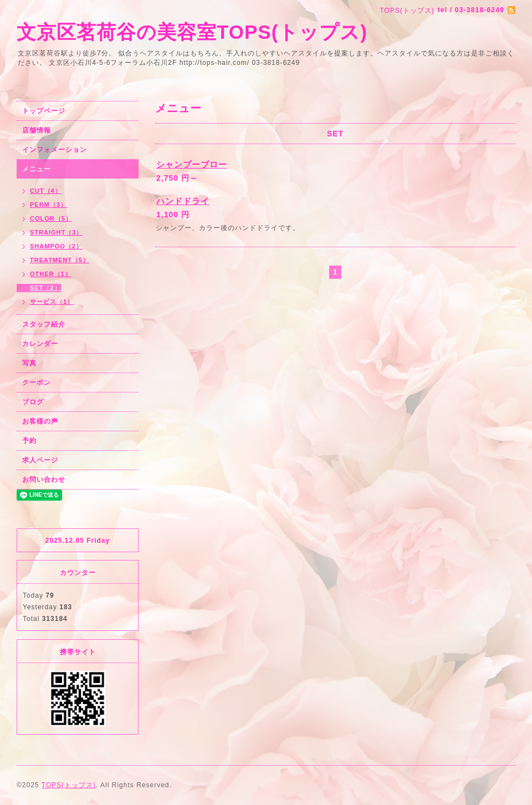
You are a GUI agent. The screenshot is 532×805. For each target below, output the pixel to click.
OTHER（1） (51, 274)
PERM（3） (48, 205)
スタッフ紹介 (44, 324)
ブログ (33, 402)
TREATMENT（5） (60, 260)
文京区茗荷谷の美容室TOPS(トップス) (192, 32)
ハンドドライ (183, 201)
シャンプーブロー (192, 164)
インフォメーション (55, 150)
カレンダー (40, 344)
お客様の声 (40, 421)
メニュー (37, 169)
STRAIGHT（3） (56, 232)
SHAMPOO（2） (56, 246)
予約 (29, 441)
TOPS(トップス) (69, 785)
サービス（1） (52, 302)
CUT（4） (46, 191)
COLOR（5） (51, 218)
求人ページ (40, 460)
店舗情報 (37, 130)
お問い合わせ (44, 480)
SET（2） (45, 288)
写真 (29, 363)
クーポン (37, 383)
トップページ (44, 111)
